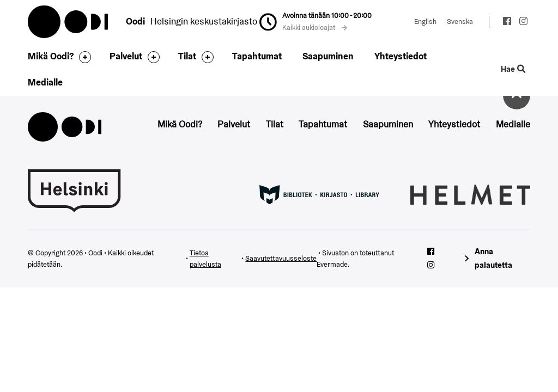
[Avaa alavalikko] (82, 57)
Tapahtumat (257, 56)
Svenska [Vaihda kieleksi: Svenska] (460, 22)
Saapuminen (328, 56)
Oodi (69, 22)
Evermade (332, 264)
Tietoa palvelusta (205, 259)
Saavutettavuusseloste (281, 258)
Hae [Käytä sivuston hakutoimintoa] (513, 69)
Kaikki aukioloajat (315, 27)
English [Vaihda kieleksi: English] (425, 22)
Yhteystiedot (401, 56)
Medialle (45, 82)
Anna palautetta (493, 258)
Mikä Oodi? (51, 56)
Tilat (187, 56)
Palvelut (126, 56)
